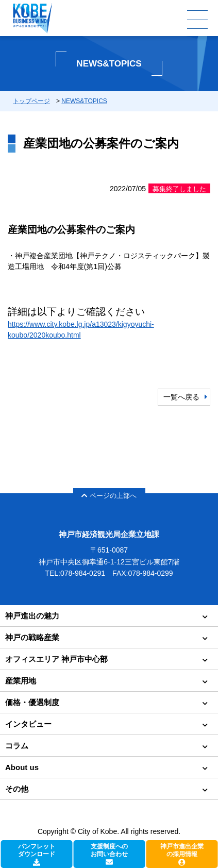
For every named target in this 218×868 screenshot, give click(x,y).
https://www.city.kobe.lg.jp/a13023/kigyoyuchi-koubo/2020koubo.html (81, 330)
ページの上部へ (109, 496)
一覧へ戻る (181, 397)
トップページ (31, 101)
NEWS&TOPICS (84, 101)
